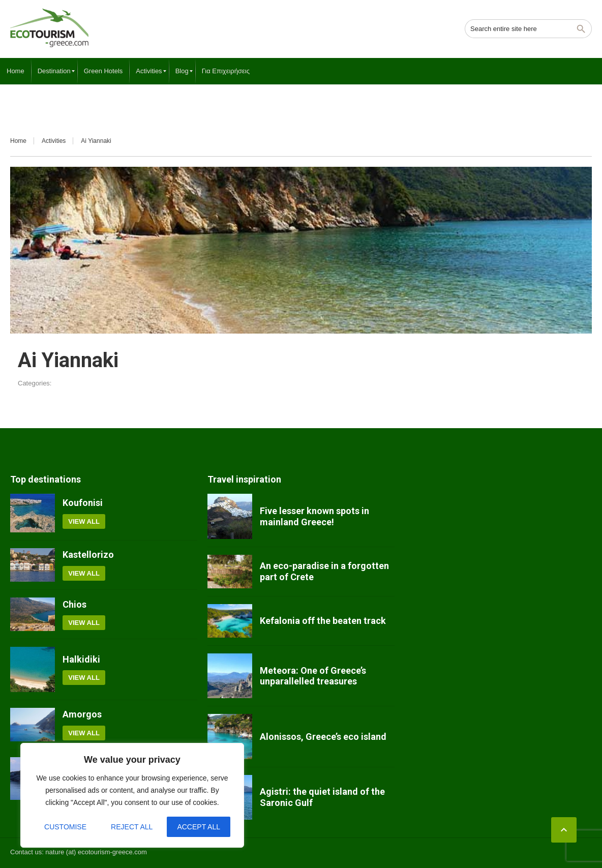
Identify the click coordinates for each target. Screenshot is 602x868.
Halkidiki (81, 659)
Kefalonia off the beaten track (323, 621)
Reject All (132, 827)
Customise (65, 827)
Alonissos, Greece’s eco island (323, 737)
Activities (54, 141)
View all (84, 521)
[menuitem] (16, 71)
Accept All (199, 827)
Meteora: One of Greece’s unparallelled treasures (313, 676)
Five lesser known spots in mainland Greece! (314, 516)
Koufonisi (83, 503)
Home (18, 141)
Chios (74, 604)
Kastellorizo (88, 555)
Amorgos (82, 714)
